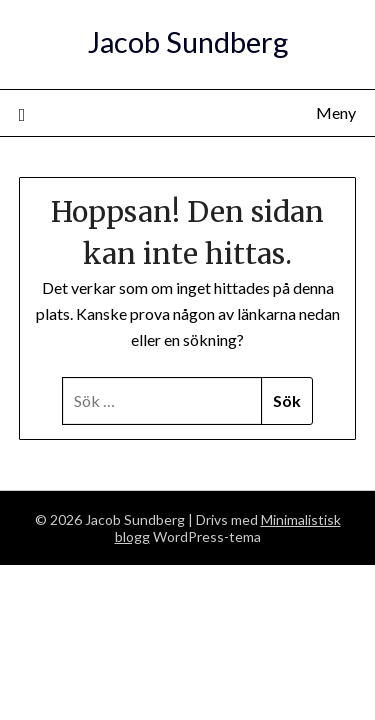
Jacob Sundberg (188, 41)
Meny (336, 112)
